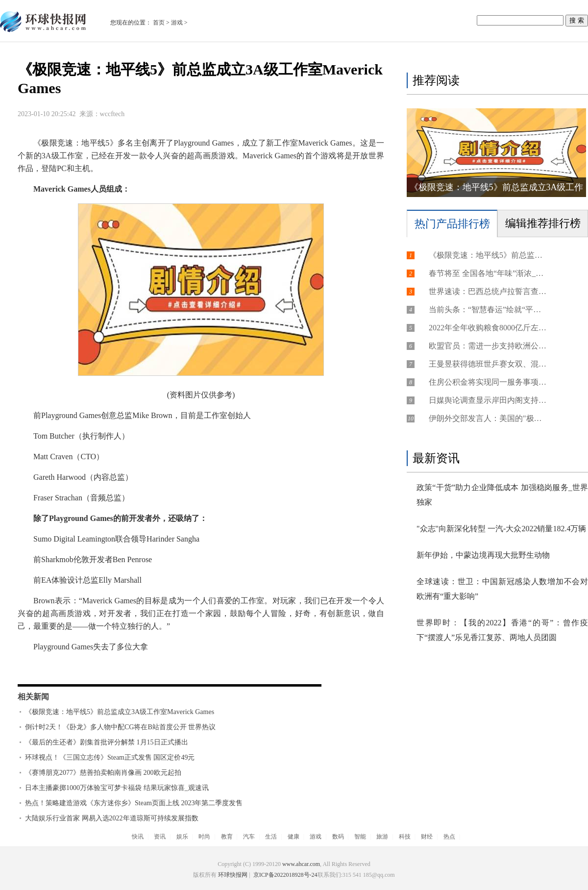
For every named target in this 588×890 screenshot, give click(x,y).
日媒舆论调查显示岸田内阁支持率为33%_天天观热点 (488, 400)
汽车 (249, 837)
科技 (405, 837)
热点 (449, 837)
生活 (271, 837)
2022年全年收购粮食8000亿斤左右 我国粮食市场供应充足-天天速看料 (488, 328)
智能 (360, 837)
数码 (338, 837)
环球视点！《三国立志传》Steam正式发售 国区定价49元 (110, 757)
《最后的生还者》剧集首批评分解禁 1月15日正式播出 (107, 742)
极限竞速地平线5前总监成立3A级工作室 (136, 667)
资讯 (160, 837)
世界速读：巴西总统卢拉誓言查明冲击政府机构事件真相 (488, 291)
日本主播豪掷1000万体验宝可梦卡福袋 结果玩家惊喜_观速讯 (117, 788)
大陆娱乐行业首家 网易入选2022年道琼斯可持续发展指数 (112, 818)
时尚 (204, 837)
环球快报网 (233, 875)
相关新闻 (33, 697)
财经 (427, 837)
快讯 (138, 837)
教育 (227, 837)
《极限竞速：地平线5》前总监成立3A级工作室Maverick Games (120, 712)
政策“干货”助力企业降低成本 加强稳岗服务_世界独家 (502, 495)
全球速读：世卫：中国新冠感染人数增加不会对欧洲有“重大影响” (502, 589)
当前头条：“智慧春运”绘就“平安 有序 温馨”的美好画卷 (488, 309)
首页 (159, 23)
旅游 (382, 837)
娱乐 (182, 837)
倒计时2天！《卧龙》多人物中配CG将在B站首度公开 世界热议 (120, 727)
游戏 (177, 23)
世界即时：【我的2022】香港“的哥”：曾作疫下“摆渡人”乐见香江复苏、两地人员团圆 (502, 630)
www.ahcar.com (301, 864)
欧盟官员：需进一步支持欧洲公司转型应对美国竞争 (488, 346)
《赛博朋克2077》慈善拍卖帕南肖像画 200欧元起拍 (103, 773)
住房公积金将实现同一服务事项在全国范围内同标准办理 (488, 382)
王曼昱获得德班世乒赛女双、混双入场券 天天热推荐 (488, 364)
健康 (294, 837)
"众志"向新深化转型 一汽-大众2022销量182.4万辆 (501, 529)
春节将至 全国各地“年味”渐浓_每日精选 (488, 273)
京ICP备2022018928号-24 (285, 875)
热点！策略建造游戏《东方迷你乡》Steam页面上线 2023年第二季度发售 (134, 803)
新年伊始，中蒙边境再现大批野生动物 (483, 555)
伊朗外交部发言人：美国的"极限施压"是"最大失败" (488, 418)
